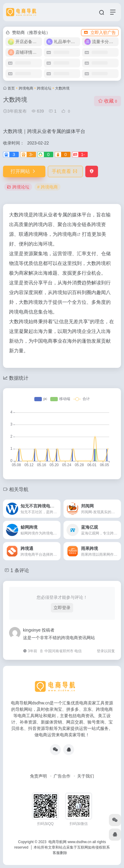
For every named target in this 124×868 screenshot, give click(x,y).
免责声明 (38, 776)
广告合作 (62, 776)
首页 (11, 88)
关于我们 (86, 776)
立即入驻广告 (100, 32)
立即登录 (62, 608)
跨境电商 (26, 88)
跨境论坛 (44, 88)
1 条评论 (20, 570)
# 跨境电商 (47, 187)
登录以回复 (106, 651)
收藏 (108, 101)
